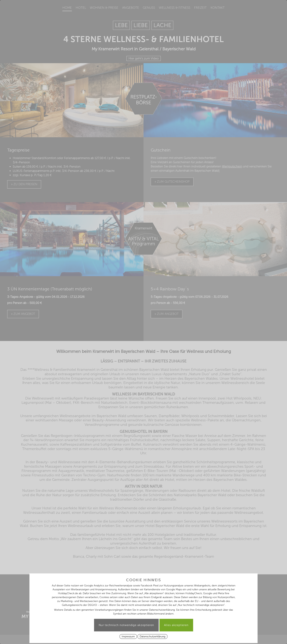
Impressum (128, 636)
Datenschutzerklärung (152, 636)
